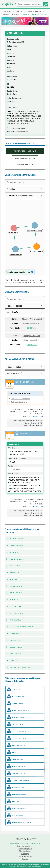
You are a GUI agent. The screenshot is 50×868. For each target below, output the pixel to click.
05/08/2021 (32, 328)
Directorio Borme (25, 851)
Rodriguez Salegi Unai (32, 336)
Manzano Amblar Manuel (32, 319)
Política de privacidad (25, 856)
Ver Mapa (11, 71)
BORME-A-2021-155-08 (35, 416)
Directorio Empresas (25, 849)
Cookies (25, 859)
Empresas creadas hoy (25, 846)
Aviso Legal (25, 854)
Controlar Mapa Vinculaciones (18, 272)
